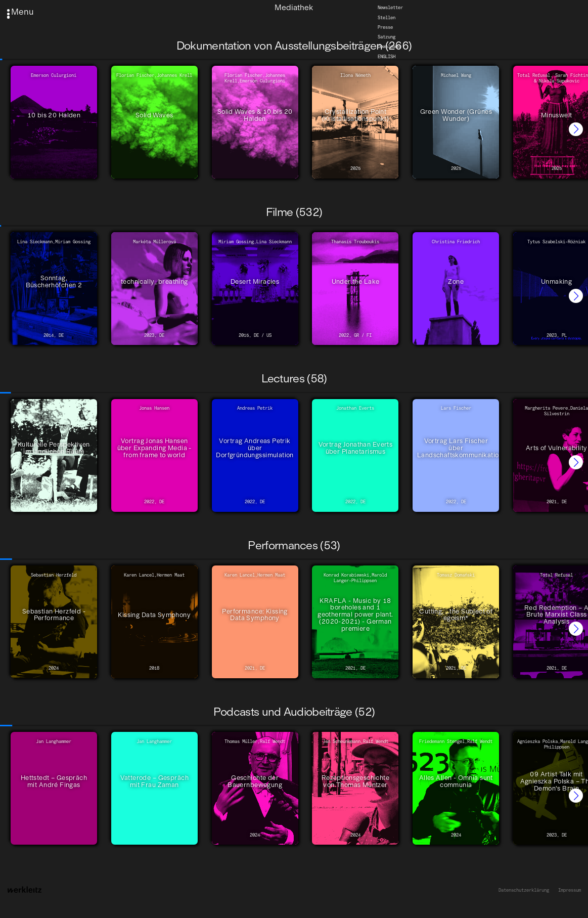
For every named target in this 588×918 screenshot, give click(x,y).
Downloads (389, 47)
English (387, 56)
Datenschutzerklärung (524, 890)
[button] (576, 129)
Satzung (387, 37)
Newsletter (390, 8)
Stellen (387, 17)
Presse (385, 27)
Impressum (570, 890)
